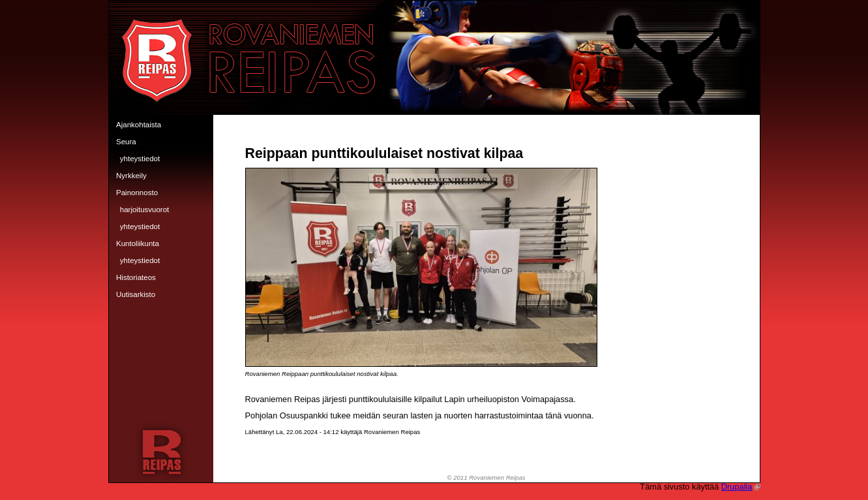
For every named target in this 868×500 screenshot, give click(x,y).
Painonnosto (137, 193)
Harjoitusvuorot (145, 210)
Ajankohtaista (139, 125)
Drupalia (741, 487)
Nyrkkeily (131, 176)
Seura (126, 142)
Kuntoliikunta (138, 243)
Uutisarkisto (136, 294)
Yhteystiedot (140, 159)
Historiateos (136, 277)
